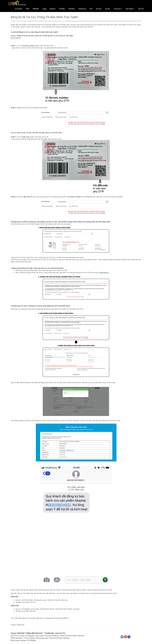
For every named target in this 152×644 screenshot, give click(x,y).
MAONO (36, 9)
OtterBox (72, 9)
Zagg (44, 9)
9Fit (91, 9)
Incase (108, 9)
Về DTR (141, 9)
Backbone (82, 9)
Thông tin (118, 9)
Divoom (99, 9)
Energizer (19, 9)
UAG (28, 9)
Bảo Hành (130, 9)
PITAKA (62, 9)
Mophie (53, 9)
